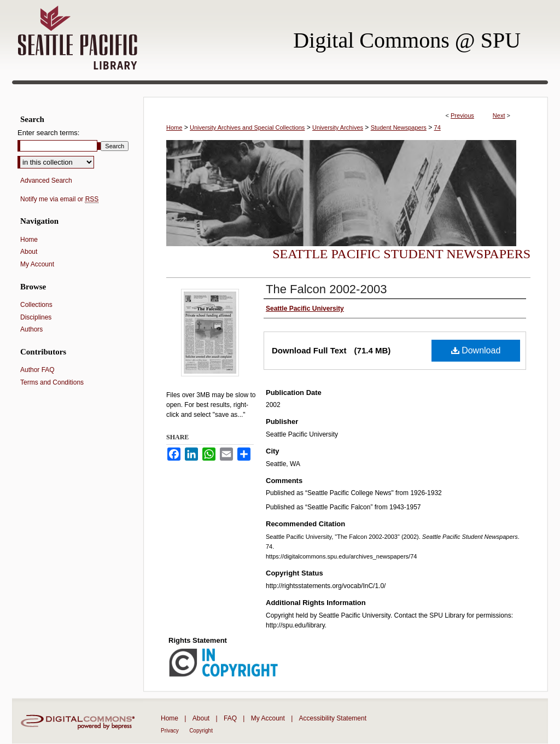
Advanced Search (46, 181)
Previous (462, 115)
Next (499, 115)
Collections (36, 305)
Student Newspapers (399, 127)
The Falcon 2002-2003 (326, 289)
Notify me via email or (59, 199)
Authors (31, 329)
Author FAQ (37, 370)
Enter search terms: (48, 133)
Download (476, 350)
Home (174, 127)
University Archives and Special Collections (247, 127)
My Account (37, 264)
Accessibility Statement (333, 718)
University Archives (338, 127)
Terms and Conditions (52, 382)
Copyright (201, 731)
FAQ (230, 718)
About (29, 252)
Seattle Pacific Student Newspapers (401, 254)
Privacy (170, 731)
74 (437, 127)
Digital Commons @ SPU (407, 40)
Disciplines (36, 317)
